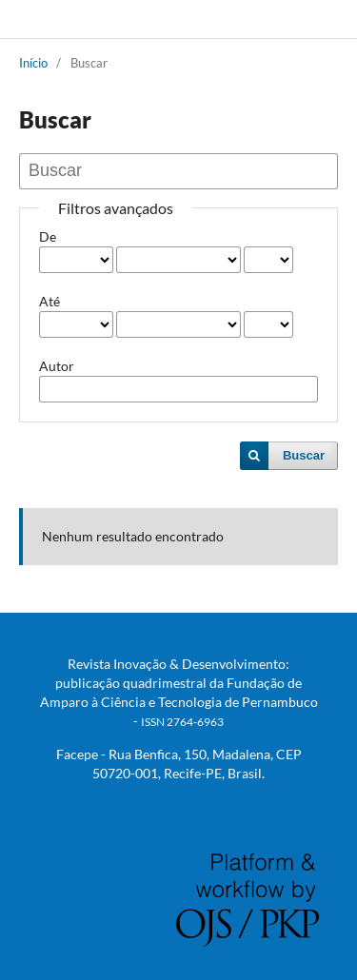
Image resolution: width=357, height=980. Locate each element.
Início (33, 63)
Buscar (304, 455)
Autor (57, 366)
